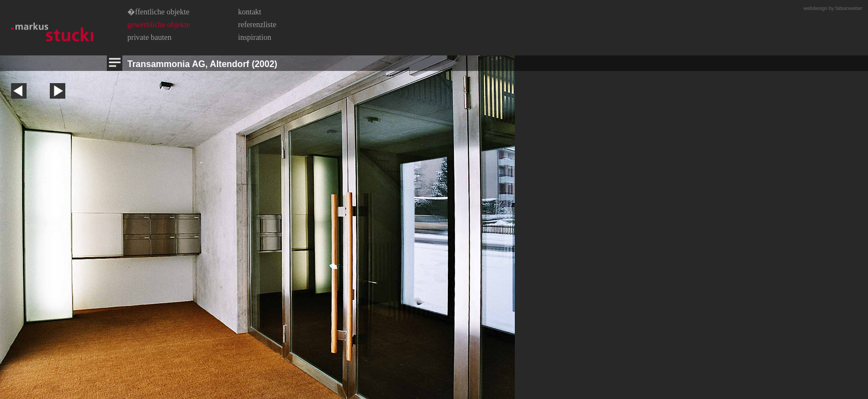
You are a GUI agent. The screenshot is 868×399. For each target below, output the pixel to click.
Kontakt (250, 12)
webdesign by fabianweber (833, 8)
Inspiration (255, 37)
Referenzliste (257, 25)
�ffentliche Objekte (158, 12)
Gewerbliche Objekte (159, 25)
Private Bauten (149, 37)
